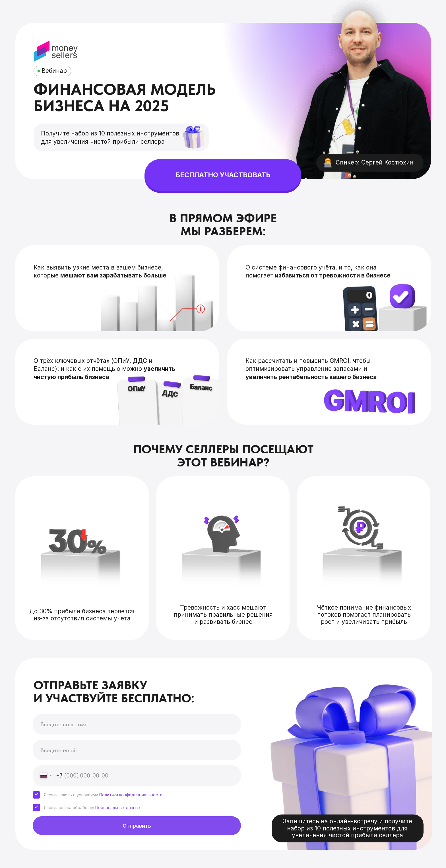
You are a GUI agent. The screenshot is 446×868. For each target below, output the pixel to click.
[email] (137, 750)
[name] (137, 724)
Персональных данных (118, 808)
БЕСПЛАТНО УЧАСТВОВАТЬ (223, 175)
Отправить (137, 826)
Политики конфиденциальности (131, 795)
